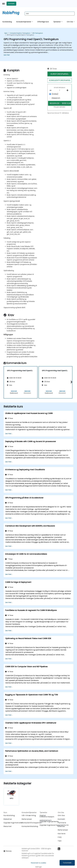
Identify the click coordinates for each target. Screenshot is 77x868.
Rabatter (8, 819)
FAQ (60, 837)
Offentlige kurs (43, 22)
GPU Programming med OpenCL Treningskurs (20, 35)
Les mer (7, 55)
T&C (60, 841)
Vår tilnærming (29, 815)
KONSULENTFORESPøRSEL (60, 80)
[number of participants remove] (51, 90)
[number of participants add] (68, 90)
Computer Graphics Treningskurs (20, 33)
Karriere (62, 834)
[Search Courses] (50, 14)
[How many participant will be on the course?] (60, 90)
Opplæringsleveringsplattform (54, 825)
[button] (71, 382)
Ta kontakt (67, 863)
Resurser (8, 826)
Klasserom (56, 98)
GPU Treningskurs (38, 33)
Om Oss (70, 22)
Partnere (62, 823)
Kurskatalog (7, 22)
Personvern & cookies (38, 863)
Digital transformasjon (47, 816)
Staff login (39, 867)
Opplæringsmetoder (13, 823)
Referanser (27, 819)
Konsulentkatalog (30, 826)
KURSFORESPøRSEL (60, 74)
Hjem (6, 33)
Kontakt (11, 4)
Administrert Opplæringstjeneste (49, 821)
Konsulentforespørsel (32, 823)
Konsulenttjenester (24, 22)
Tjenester (57, 22)
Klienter (61, 826)
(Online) (55, 94)
